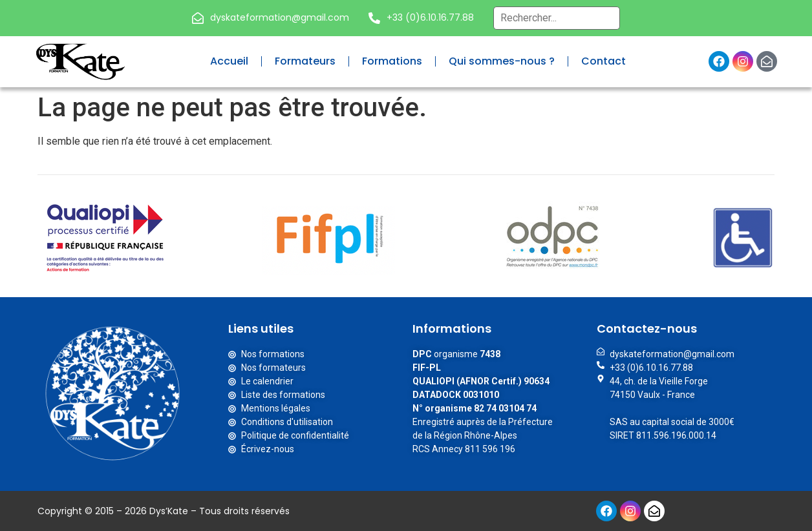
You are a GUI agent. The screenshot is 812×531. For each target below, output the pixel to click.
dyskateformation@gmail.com (280, 17)
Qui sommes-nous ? (502, 61)
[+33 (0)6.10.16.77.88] (374, 18)
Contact (604, 61)
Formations (392, 61)
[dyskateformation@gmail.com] (198, 18)
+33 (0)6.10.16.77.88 (430, 17)
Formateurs (305, 61)
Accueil (229, 61)
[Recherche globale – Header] (557, 18)
